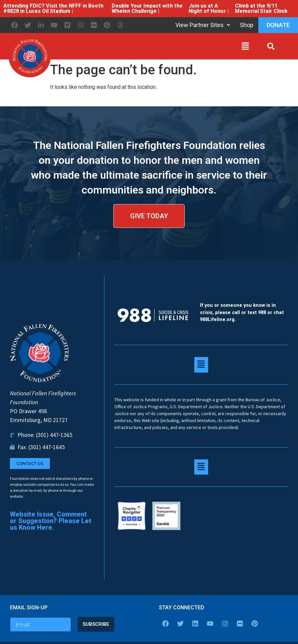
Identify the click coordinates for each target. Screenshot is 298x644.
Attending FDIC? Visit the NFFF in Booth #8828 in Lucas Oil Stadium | (53, 8)
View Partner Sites (203, 25)
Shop (247, 25)
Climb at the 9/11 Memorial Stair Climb (261, 8)
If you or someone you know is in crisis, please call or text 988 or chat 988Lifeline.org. (242, 312)
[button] (152, 48)
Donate (278, 25)
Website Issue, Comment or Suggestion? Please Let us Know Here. (51, 521)
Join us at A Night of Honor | (209, 8)
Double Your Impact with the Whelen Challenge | (147, 8)
